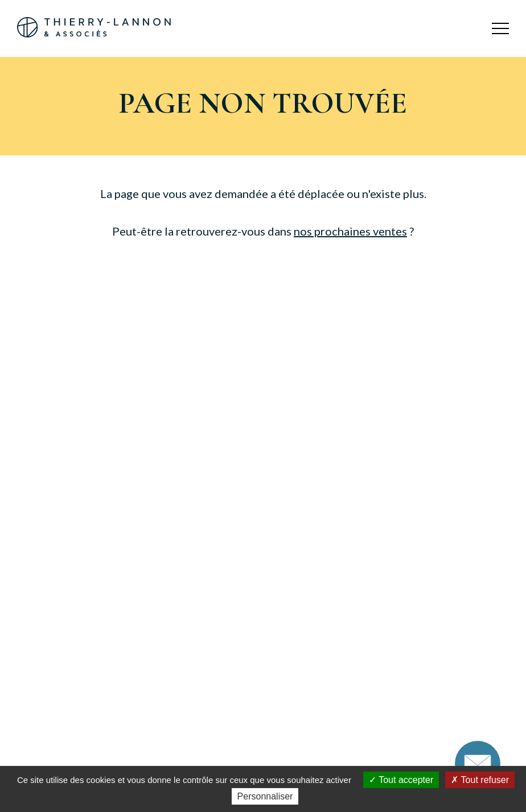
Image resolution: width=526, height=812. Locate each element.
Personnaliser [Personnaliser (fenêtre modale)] (265, 796)
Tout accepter (401, 780)
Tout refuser (480, 780)
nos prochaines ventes (350, 231)
